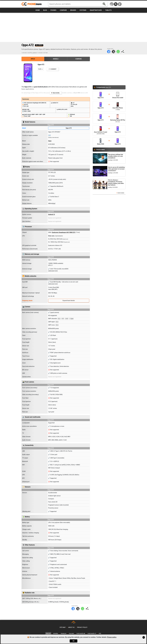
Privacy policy (82, 627)
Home (38, 10)
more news (121, 193)
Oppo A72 (69, 128)
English (48, 634)
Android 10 (52, 214)
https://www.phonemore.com (32, 4)
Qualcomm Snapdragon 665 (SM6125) (64, 232)
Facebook (120, 4)
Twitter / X (116, 4)
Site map (63, 627)
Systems (83, 10)
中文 (100, 634)
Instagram (112, 4)
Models (56, 59)
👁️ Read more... (56, 93)
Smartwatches (96, 10)
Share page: (123, 52)
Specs (33, 59)
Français (64, 634)
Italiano (71, 634)
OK (73, 641)
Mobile (100, 150)
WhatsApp (118, 52)
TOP (74, 623)
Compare (63, 10)
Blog (45, 10)
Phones (53, 10)
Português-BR (81, 634)
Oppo (50, 141)
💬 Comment (53, 69)
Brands (73, 10)
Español (56, 634)
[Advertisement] (73, 27)
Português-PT (92, 634)
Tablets (108, 10)
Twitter (113, 52)
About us (71, 627)
